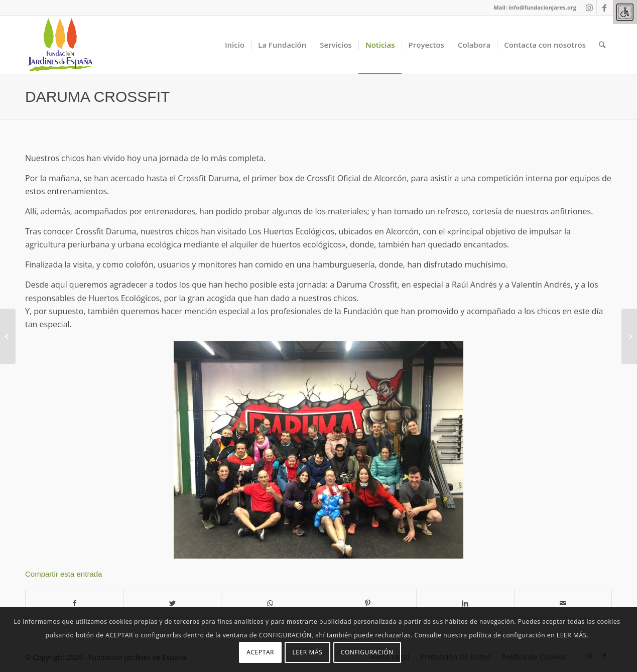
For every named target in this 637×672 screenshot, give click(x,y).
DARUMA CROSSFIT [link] (97, 97)
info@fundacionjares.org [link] (542, 7)
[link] (625, 12)
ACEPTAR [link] (260, 652)
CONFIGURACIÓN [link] (367, 652)
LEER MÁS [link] (307, 652)
